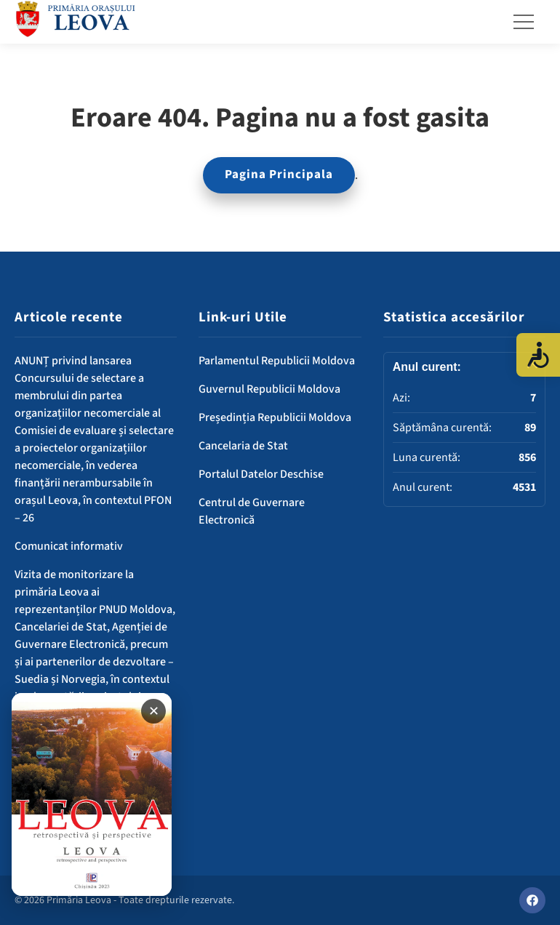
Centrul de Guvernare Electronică (252, 511)
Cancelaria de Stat (243, 446)
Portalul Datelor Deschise (261, 474)
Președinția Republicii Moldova (275, 417)
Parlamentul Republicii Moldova (277, 361)
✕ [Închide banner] (154, 711)
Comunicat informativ (69, 546)
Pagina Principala (279, 175)
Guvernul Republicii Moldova (269, 389)
